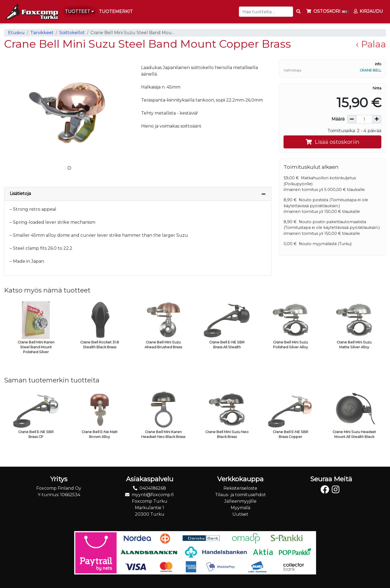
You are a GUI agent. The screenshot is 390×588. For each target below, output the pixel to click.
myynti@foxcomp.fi (153, 495)
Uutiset (240, 514)
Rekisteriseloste (240, 488)
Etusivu (16, 33)
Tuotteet (79, 12)
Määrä (338, 119)
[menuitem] (116, 12)
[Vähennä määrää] (352, 119)
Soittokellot (72, 33)
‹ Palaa (371, 44)
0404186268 (153, 488)
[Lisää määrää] (377, 119)
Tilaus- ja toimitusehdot (240, 495)
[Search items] (298, 12)
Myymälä (240, 508)
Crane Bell (370, 70)
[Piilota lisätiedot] (264, 194)
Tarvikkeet (42, 33)
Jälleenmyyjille (240, 501)
